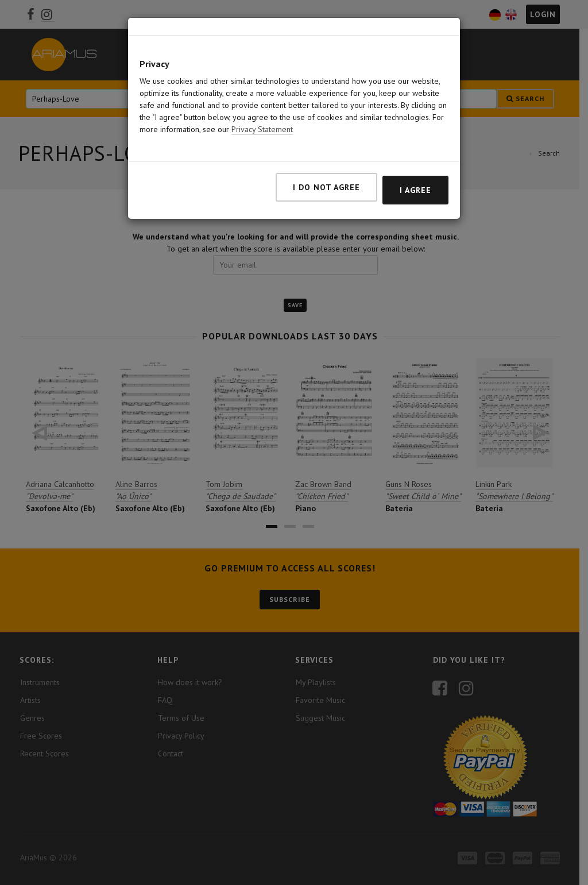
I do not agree (326, 175)
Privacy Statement (262, 117)
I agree (415, 178)
